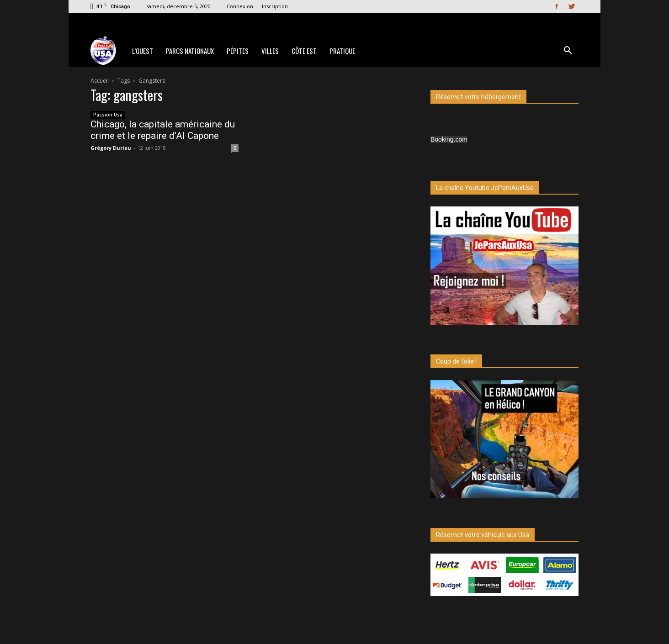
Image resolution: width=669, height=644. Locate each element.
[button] (568, 51)
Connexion (240, 6)
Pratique (342, 51)
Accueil (100, 81)
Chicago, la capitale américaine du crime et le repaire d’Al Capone (163, 130)
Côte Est (304, 51)
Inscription (275, 6)
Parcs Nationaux (190, 51)
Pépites (238, 51)
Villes (270, 51)
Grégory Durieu (111, 148)
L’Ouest (143, 51)
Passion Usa (108, 115)
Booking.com (449, 139)
